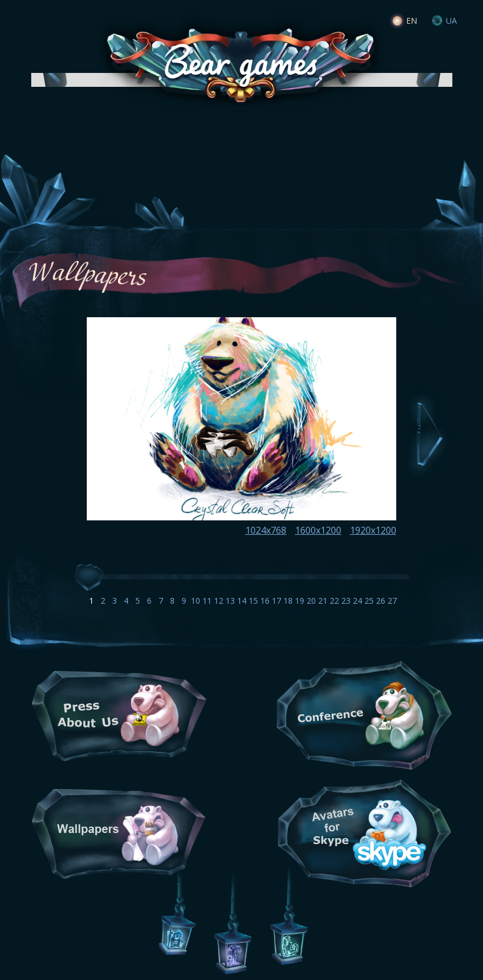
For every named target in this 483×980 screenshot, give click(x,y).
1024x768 (266, 530)
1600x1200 (318, 530)
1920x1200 (373, 530)
